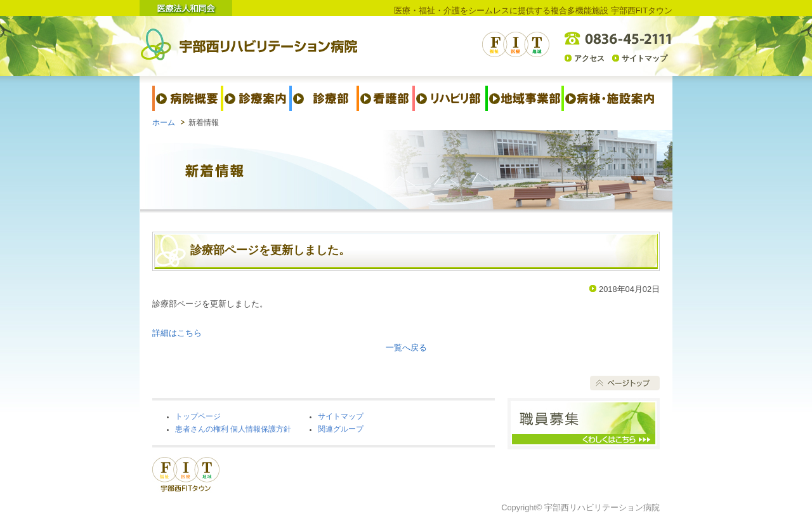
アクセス (589, 58)
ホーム (164, 122)
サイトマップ (645, 58)
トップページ (198, 416)
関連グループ (341, 429)
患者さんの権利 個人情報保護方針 (233, 429)
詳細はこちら (177, 333)
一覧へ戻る (406, 348)
